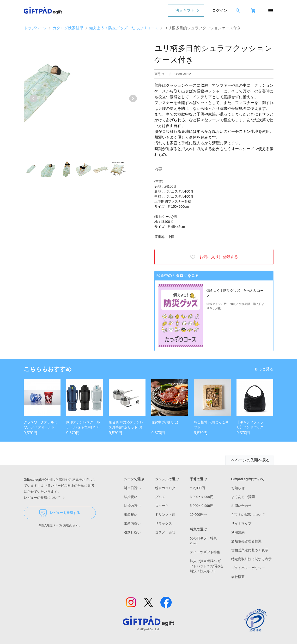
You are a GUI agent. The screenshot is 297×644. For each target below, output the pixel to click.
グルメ (160, 497)
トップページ (35, 28)
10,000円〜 (198, 515)
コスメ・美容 (165, 532)
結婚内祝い (132, 506)
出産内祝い (132, 523)
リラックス (164, 523)
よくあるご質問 (243, 497)
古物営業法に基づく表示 (250, 550)
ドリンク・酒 (165, 515)
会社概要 (238, 577)
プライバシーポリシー (248, 568)
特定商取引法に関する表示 (251, 559)
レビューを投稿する (60, 513)
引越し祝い (132, 532)
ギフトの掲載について (248, 515)
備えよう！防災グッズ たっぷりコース (124, 28)
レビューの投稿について (45, 498)
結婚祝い (131, 497)
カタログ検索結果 (68, 28)
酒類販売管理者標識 (246, 541)
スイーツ (162, 506)
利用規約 (238, 532)
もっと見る (264, 369)
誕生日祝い (132, 488)
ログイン (220, 10)
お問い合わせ (241, 506)
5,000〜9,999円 (202, 506)
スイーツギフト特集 (205, 552)
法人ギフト (185, 10)
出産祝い (131, 515)
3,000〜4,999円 (202, 497)
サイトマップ (241, 523)
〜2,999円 (197, 488)
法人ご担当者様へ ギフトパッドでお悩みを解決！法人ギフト (207, 566)
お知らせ (238, 488)
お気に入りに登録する (214, 257)
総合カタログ (165, 488)
